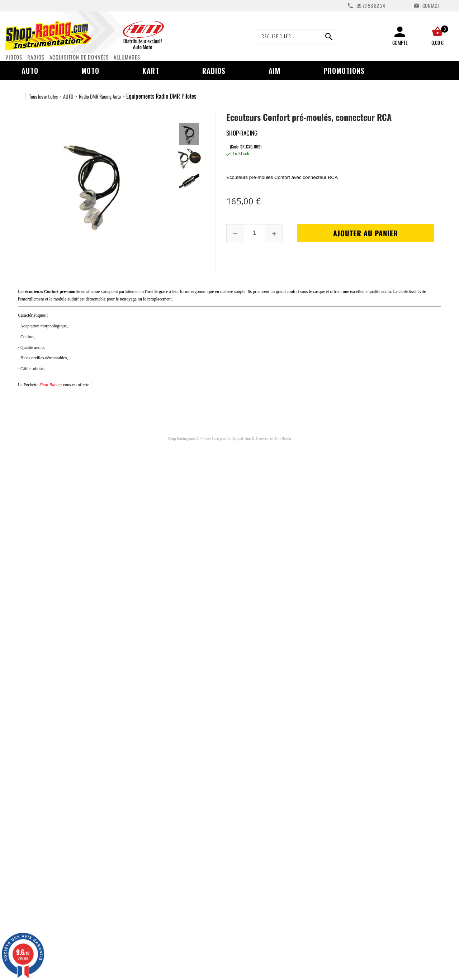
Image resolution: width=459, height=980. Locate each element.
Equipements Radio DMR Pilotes (161, 96)
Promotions (344, 71)
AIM (275, 71)
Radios (214, 71)
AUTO (68, 96)
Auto (30, 71)
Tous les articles (43, 96)
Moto (90, 71)
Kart (151, 71)
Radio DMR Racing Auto (100, 96)
